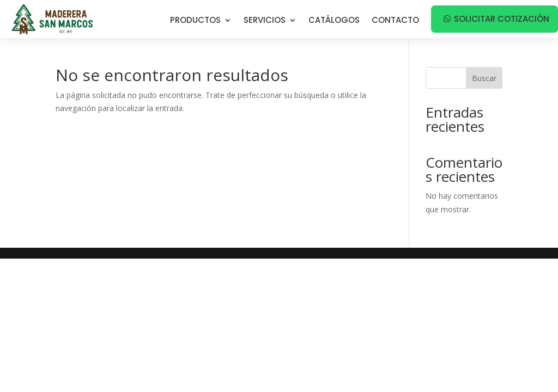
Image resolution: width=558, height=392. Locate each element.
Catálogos (334, 21)
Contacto (395, 21)
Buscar (484, 78)
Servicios (265, 21)
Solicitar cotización (502, 19)
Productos (195, 21)
